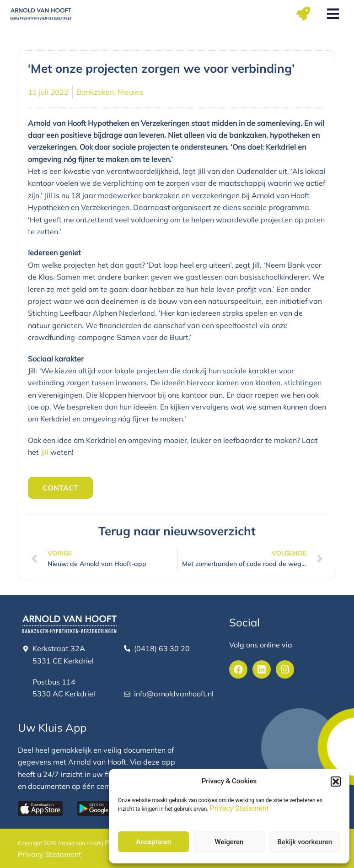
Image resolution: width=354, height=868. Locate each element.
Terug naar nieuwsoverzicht (177, 531)
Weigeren (229, 842)
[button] (336, 782)
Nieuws (130, 92)
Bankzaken (95, 92)
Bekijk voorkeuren (305, 842)
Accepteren (153, 842)
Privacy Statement (239, 808)
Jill (45, 452)
